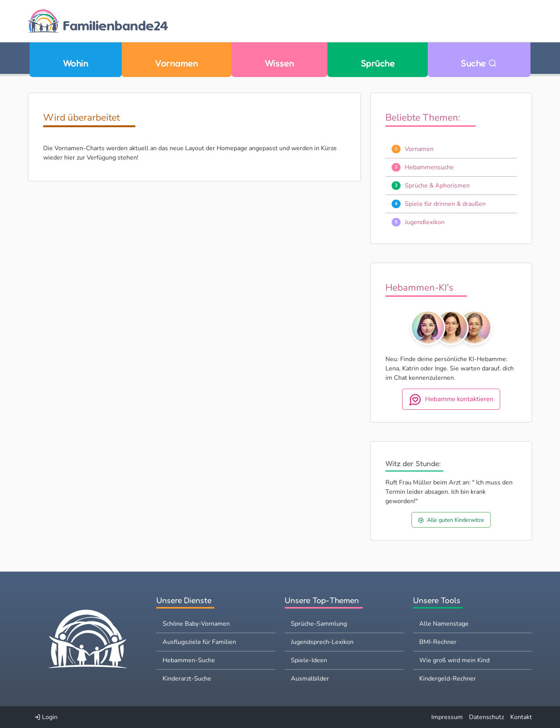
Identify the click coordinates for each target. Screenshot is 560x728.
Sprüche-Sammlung (319, 624)
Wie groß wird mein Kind (454, 660)
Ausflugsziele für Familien (199, 642)
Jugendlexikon (425, 222)
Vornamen (176, 63)
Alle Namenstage (444, 624)
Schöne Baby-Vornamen (196, 624)
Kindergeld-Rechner (448, 679)
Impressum (447, 717)
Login (46, 717)
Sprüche (378, 63)
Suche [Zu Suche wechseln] (479, 63)
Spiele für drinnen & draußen (445, 204)
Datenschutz (486, 717)
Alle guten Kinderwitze (451, 520)
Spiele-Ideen (309, 660)
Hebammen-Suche (189, 660)
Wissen (280, 63)
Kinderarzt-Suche (187, 679)
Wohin (76, 63)
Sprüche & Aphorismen (437, 186)
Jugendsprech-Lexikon (322, 642)
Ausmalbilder (310, 679)
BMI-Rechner (438, 642)
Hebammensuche (429, 167)
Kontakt (521, 717)
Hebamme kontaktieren (451, 400)
